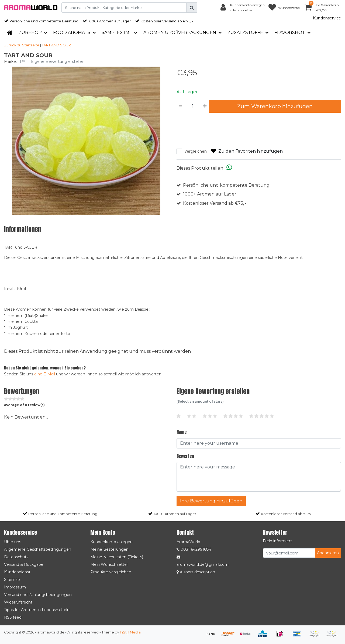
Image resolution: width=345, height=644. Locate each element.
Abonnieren (328, 553)
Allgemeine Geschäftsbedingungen (38, 549)
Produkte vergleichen (111, 572)
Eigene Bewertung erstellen (58, 61)
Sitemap (12, 580)
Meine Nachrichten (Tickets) (117, 557)
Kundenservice (327, 18)
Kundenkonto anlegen (111, 542)
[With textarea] (259, 477)
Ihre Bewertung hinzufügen (211, 501)
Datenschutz (16, 557)
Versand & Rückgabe (24, 564)
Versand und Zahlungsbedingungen (38, 595)
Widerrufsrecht (18, 602)
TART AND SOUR (56, 45)
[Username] (259, 443)
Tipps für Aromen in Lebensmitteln (37, 610)
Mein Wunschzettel (109, 564)
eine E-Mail (45, 374)
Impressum (15, 587)
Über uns (13, 542)
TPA (22, 61)
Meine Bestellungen (109, 549)
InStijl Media (130, 632)
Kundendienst (17, 572)
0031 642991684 (194, 549)
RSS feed (13, 617)
